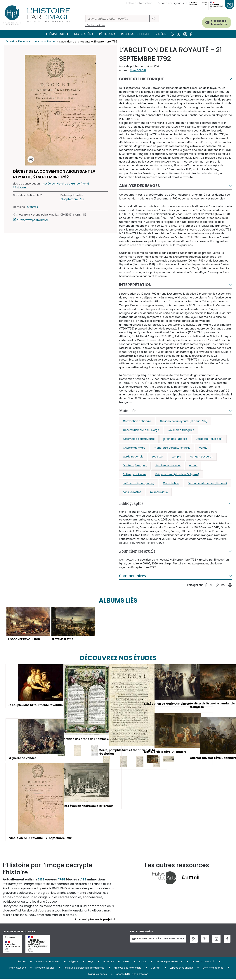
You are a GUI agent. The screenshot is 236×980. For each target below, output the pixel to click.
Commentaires (132, 576)
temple (176, 457)
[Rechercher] (117, 19)
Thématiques (56, 34)
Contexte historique (141, 79)
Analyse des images (139, 186)
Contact (156, 969)
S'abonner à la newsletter (216, 22)
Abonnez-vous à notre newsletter (158, 940)
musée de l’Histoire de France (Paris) (65, 184)
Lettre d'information (139, 3)
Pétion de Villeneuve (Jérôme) (207, 483)
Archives (32, 207)
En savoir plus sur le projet (93, 921)
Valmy (203, 448)
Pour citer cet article (137, 551)
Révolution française (181, 430)
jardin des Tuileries (175, 439)
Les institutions (18, 969)
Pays (91, 963)
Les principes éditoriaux (169, 963)
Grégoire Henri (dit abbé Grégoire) (177, 474)
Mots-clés (83, 34)
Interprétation (135, 285)
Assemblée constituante (139, 439)
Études (22, 963)
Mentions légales (45, 969)
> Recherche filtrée (95, 25)
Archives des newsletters (127, 969)
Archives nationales (168, 465)
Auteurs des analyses (48, 963)
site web (22, 187)
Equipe (143, 963)
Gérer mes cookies (213, 969)
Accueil (10, 42)
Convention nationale (137, 421)
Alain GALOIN (138, 70)
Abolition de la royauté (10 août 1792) (184, 421)
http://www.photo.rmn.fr (33, 220)
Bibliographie (131, 503)
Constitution (171, 483)
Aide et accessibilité (203, 963)
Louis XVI (158, 457)
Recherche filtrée (135, 34)
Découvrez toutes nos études (38, 42)
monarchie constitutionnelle (172, 448)
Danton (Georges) (135, 465)
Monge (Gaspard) (201, 457)
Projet (126, 963)
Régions (74, 963)
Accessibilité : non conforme (132, 975)
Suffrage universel (135, 474)
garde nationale (133, 457)
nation (193, 465)
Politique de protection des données (84, 969)
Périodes (106, 34)
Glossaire (108, 963)
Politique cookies (97, 975)
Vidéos (161, 34)
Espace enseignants (171, 3)
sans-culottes (132, 492)
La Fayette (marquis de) (139, 483)
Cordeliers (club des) (209, 439)
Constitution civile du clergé (141, 430)
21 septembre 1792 (72, 199)
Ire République (159, 492)
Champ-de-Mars (134, 448)
